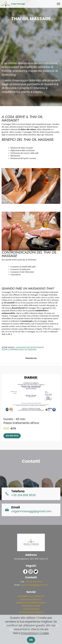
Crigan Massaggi (18, 4)
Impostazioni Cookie (35, 633)
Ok (31, 640)
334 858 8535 (12, 436)
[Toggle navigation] (59, 4)
